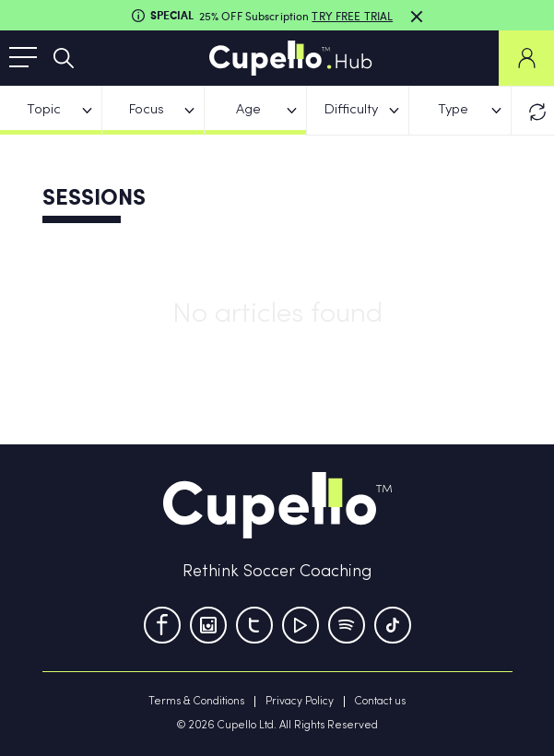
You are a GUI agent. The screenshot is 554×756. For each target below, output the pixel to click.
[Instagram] (208, 625)
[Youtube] (301, 625)
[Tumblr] (347, 625)
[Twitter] (254, 625)
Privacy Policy (300, 702)
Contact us (380, 702)
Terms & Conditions (196, 702)
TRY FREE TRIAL (352, 16)
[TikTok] (393, 625)
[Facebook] (162, 625)
